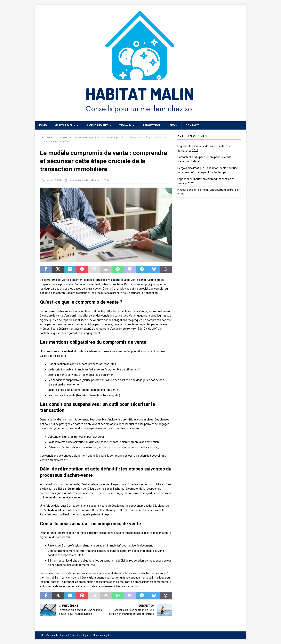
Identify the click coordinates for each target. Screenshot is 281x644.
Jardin (173, 125)
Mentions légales (102, 635)
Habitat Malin (65, 125)
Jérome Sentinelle (78, 180)
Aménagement (97, 125)
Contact (192, 125)
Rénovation (151, 125)
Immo (43, 125)
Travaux (125, 125)
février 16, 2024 (54, 180)
